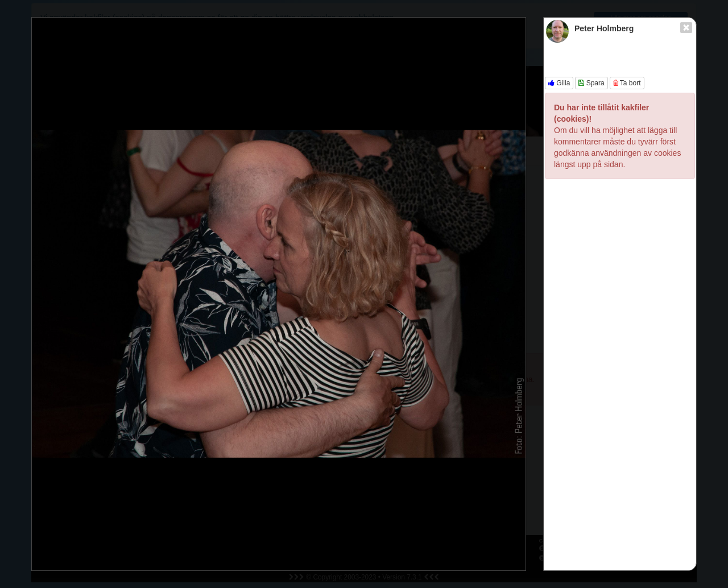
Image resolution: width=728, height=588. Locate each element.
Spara (591, 83)
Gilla (559, 83)
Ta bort (627, 83)
